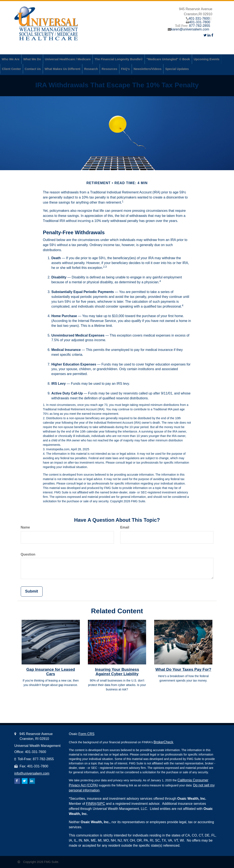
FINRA (91, 804)
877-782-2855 (200, 26)
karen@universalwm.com (190, 29)
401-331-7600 (199, 18)
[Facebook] (212, 35)
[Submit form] (32, 591)
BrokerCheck (163, 742)
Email (125, 527)
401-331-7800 (200, 22)
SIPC (101, 804)
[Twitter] (205, 35)
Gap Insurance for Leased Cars (51, 672)
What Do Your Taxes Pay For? (183, 669)
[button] (11, 59)
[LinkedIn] (209, 35)
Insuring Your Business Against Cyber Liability (117, 672)
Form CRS (86, 734)
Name (25, 527)
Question (28, 554)
